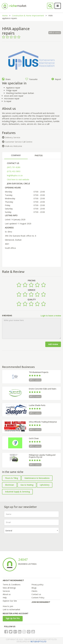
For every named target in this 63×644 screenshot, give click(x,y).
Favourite (31, 79)
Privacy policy (37, 585)
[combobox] (31, 530)
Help (5, 598)
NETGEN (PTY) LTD (38, 642)
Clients (34, 591)
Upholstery (45, 485)
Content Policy (38, 598)
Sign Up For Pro (13, 618)
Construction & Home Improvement (28, 16)
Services (6, 591)
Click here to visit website (18, 179)
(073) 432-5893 (14, 171)
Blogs (34, 588)
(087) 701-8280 (14, 167)
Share (6, 79)
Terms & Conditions (12, 585)
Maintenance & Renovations (37, 478)
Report (56, 79)
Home (5, 16)
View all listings (9, 588)
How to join (8, 606)
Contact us (36, 594)
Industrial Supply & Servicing (17, 492)
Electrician (9, 485)
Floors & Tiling (11, 478)
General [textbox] (9, 531)
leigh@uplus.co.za (15, 175)
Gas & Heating (27, 485)
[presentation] (25, 541)
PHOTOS (39, 155)
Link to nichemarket (11, 609)
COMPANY (16, 155)
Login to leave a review (51, 316)
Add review (53, 344)
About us (7, 594)
